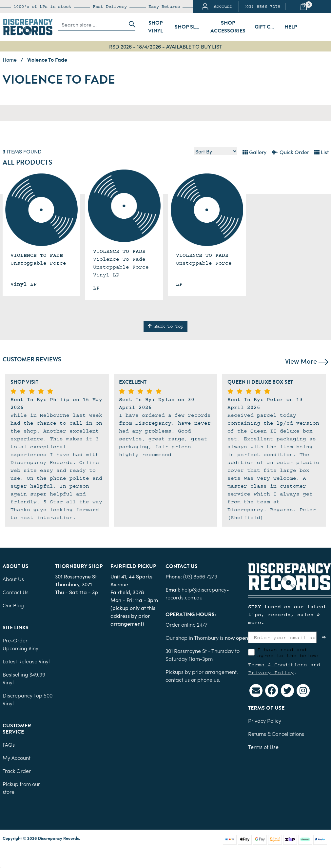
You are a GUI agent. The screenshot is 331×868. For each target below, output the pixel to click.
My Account (17, 757)
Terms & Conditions (278, 665)
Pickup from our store (21, 788)
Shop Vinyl (156, 27)
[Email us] (256, 691)
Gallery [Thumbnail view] (254, 152)
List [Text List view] (321, 152)
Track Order (17, 771)
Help (291, 27)
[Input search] (91, 24)
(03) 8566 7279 (262, 7)
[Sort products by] (216, 151)
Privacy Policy (271, 673)
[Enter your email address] (282, 637)
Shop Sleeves (190, 27)
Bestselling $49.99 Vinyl (24, 678)
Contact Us (16, 592)
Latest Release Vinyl (26, 661)
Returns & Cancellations (276, 734)
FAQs (9, 744)
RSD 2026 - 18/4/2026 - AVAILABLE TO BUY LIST (166, 46)
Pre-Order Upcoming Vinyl (21, 644)
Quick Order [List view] (290, 152)
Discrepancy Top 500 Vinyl (28, 699)
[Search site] (130, 24)
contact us (178, 679)
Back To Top (165, 326)
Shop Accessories (228, 27)
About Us (13, 579)
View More (307, 361)
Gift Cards (268, 27)
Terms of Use (263, 747)
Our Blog (13, 605)
